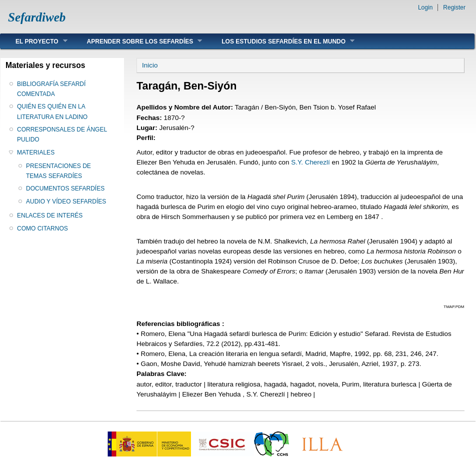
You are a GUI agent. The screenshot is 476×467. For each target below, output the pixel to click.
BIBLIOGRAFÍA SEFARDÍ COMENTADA (51, 89)
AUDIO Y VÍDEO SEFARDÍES (66, 201)
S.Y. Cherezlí (310, 162)
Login (425, 7)
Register (454, 7)
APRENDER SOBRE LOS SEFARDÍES (137, 41)
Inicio (150, 65)
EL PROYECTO (34, 41)
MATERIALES (36, 152)
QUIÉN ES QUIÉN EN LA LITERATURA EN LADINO (52, 111)
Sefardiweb (37, 17)
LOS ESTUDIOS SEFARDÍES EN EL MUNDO (280, 41)
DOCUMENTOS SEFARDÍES (65, 188)
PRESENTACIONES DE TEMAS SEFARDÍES (58, 171)
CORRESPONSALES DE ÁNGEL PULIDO (62, 134)
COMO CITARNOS (42, 228)
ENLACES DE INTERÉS (50, 215)
